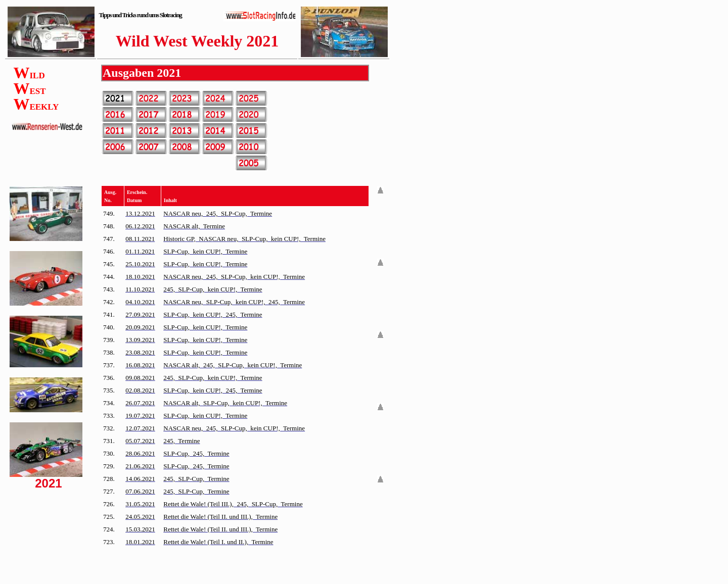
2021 (169, 73)
